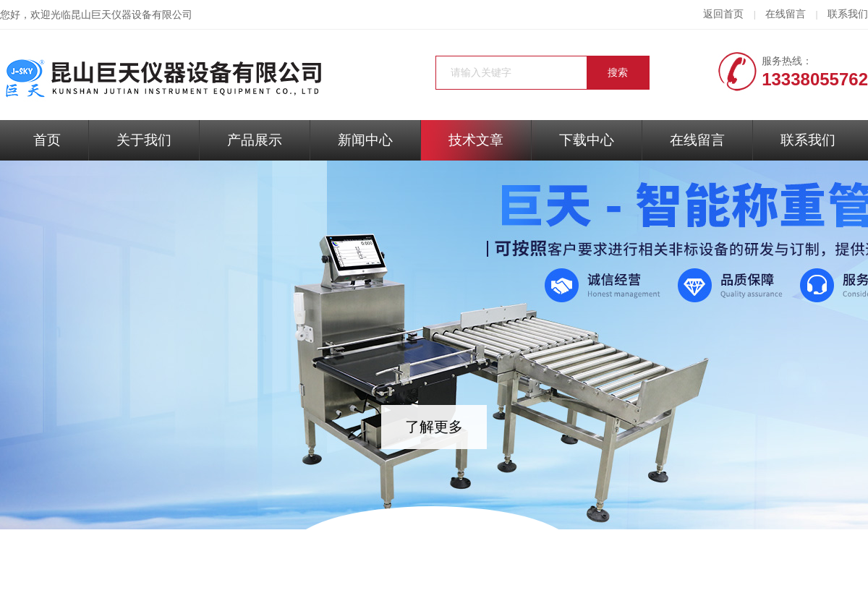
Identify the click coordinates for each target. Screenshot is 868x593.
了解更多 (434, 427)
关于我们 (144, 140)
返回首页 (723, 14)
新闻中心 (365, 140)
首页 (47, 140)
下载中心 (587, 140)
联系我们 (848, 14)
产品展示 (255, 140)
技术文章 (476, 140)
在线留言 (786, 14)
